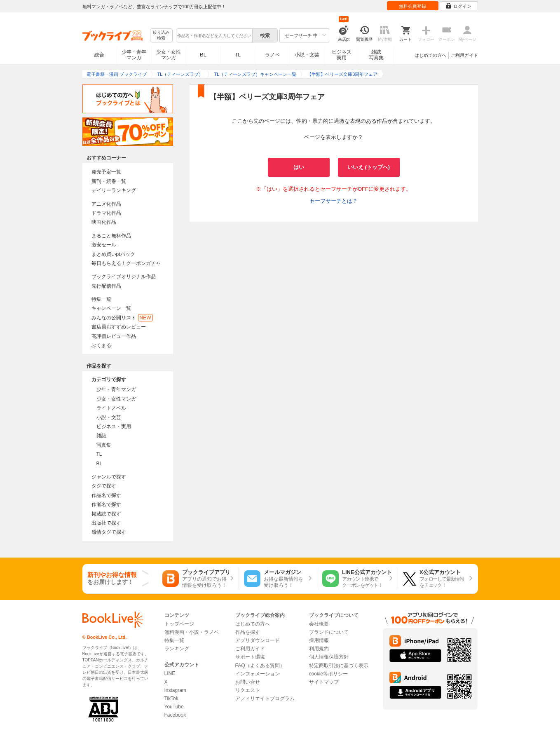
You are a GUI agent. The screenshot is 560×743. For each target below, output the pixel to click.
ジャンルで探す (109, 477)
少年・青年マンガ (134, 55)
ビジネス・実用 (114, 427)
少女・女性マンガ (169, 55)
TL (238, 55)
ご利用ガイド (464, 55)
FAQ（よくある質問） (260, 666)
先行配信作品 (106, 286)
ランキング (177, 649)
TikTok (171, 698)
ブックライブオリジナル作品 (124, 277)
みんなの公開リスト (122, 318)
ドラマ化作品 (106, 213)
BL (203, 55)
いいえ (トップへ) (369, 167)
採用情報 (319, 640)
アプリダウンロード (258, 640)
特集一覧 (101, 299)
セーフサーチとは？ (334, 201)
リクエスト (248, 690)
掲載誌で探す (106, 514)
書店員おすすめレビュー (119, 327)
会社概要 (319, 624)
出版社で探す (106, 523)
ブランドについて (329, 632)
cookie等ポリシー (329, 674)
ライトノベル (111, 408)
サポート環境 (250, 657)
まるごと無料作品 (111, 236)
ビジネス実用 (342, 55)
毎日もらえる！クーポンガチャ (126, 263)
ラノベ (272, 55)
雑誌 (101, 436)
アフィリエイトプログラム (265, 698)
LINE (170, 673)
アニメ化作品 (106, 204)
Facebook (175, 715)
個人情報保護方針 (329, 657)
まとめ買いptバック (113, 254)
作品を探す (248, 632)
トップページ (179, 624)
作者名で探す (106, 504)
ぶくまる (101, 345)
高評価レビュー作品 (114, 336)
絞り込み (161, 36)
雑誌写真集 (376, 55)
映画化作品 (104, 222)
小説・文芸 (307, 55)
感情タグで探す (109, 532)
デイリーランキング (114, 190)
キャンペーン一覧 (111, 308)
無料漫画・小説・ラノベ (192, 632)
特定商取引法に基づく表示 (339, 666)
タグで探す (104, 486)
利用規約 (319, 649)
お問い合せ (248, 682)
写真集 (104, 445)
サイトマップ (324, 682)
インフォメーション (258, 674)
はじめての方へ (430, 55)
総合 (99, 55)
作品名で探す (106, 495)
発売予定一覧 (106, 172)
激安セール (104, 245)
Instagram (175, 690)
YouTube (174, 707)
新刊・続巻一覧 (109, 181)
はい (299, 167)
